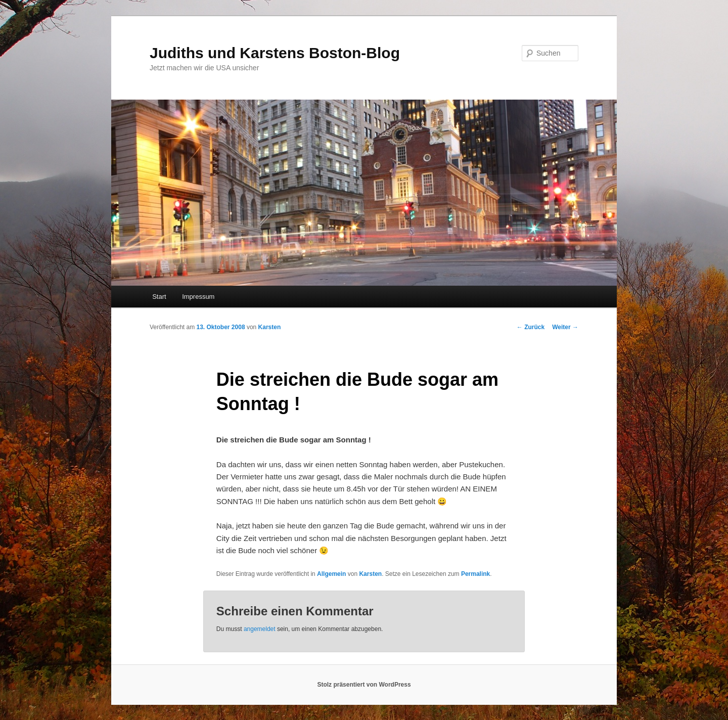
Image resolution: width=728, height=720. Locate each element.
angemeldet (260, 629)
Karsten (270, 327)
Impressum (198, 297)
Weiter (565, 327)
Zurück (531, 327)
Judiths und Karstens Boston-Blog (275, 53)
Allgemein (331, 574)
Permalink (475, 574)
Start (159, 297)
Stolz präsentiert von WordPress (364, 685)
